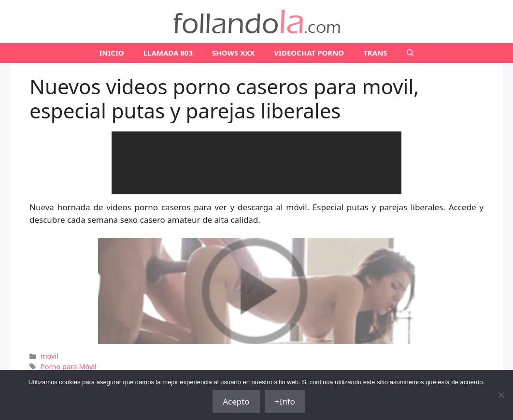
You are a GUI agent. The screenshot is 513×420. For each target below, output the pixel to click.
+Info (285, 401)
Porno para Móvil (69, 367)
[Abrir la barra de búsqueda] (410, 53)
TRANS (375, 53)
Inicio (111, 53)
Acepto (236, 401)
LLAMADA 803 (168, 53)
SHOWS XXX (233, 53)
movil (50, 356)
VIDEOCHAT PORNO (309, 53)
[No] (501, 395)
